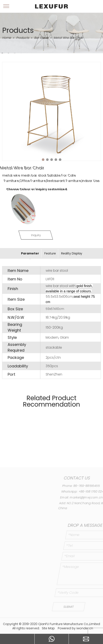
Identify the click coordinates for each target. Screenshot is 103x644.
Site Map (48, 628)
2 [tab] (47, 160)
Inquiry (51, 235)
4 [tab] (56, 160)
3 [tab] (52, 160)
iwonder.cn (85, 628)
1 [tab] (43, 160)
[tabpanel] (51, 111)
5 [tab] (60, 160)
